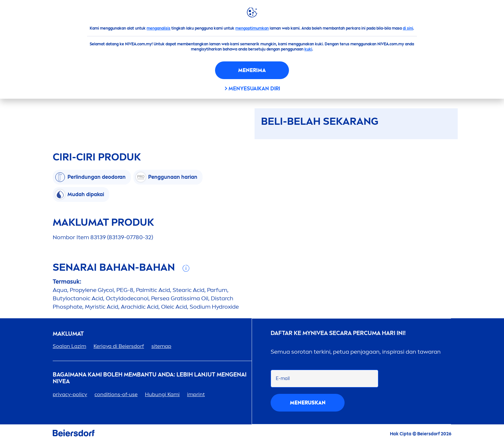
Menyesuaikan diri (254, 89)
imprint (196, 394)
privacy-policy (70, 394)
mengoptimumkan (252, 28)
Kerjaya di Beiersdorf (119, 346)
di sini (408, 28)
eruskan (308, 403)
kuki (308, 49)
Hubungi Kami (162, 394)
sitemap (161, 346)
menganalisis (158, 28)
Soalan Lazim (69, 346)
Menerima (252, 70)
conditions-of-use (116, 394)
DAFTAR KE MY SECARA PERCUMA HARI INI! (338, 333)
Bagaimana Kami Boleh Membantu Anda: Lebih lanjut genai (150, 378)
